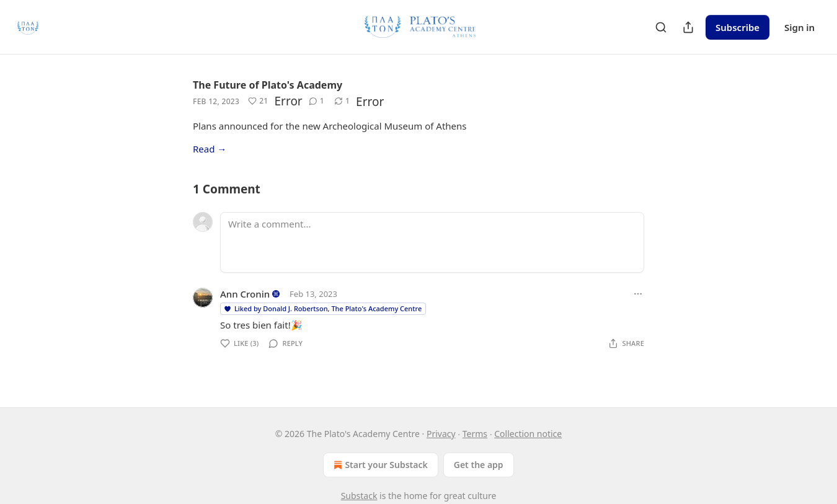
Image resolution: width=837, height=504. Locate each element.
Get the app (479, 465)
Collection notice (528, 434)
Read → (210, 149)
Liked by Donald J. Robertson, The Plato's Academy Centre (322, 308)
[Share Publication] (688, 27)
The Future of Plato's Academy (268, 85)
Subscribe (737, 27)
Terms (475, 434)
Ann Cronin (245, 294)
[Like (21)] (258, 101)
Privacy (441, 434)
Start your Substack (379, 465)
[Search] (661, 27)
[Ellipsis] (638, 294)
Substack (359, 496)
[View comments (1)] (317, 101)
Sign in (799, 27)
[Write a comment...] (432, 242)
